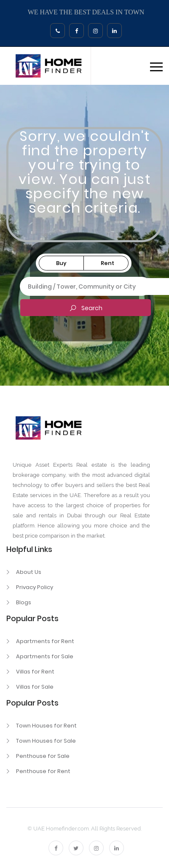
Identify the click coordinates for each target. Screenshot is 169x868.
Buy (61, 263)
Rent (107, 263)
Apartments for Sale (45, 656)
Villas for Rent (35, 672)
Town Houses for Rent (46, 726)
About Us (29, 572)
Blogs (24, 602)
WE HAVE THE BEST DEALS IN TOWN (86, 12)
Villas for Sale (35, 687)
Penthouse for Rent (43, 771)
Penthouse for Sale (43, 756)
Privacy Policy (35, 587)
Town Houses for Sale (46, 741)
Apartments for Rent (45, 641)
